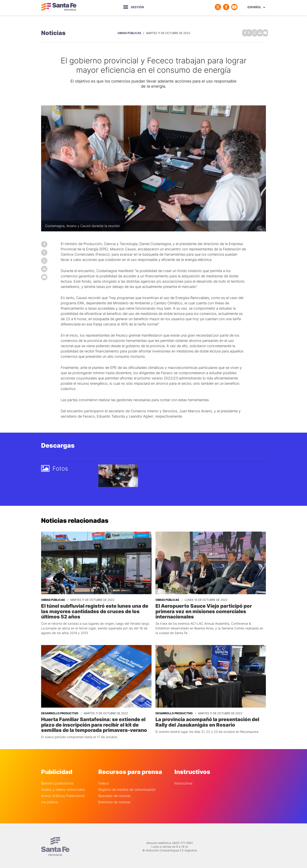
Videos (104, 781)
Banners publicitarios (57, 781)
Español (254, 7)
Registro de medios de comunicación (127, 787)
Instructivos (183, 781)
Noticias (53, 32)
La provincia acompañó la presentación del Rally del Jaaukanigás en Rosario (206, 720)
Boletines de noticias (114, 800)
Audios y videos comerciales (63, 787)
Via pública (49, 800)
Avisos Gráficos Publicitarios (63, 794)
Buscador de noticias (114, 794)
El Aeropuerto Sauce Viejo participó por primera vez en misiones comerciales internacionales (202, 610)
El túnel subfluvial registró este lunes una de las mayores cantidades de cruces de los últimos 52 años (93, 610)
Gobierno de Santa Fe (59, 7)
